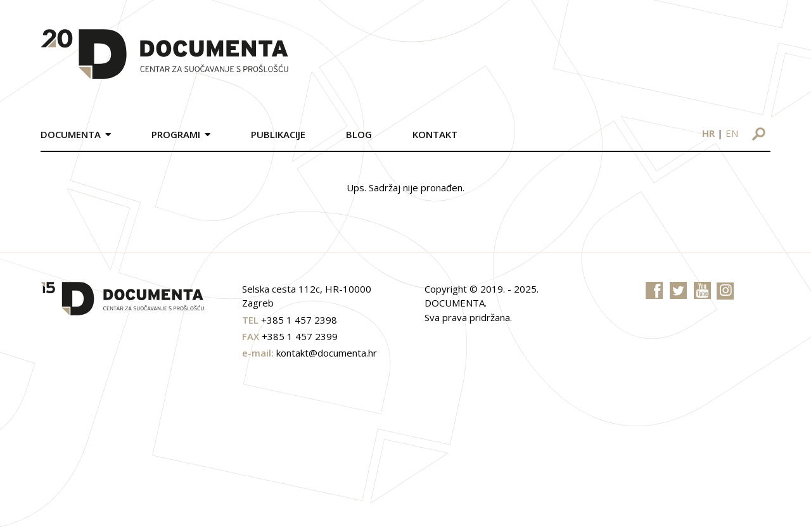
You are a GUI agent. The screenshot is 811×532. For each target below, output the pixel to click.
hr (708, 133)
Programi (176, 134)
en (732, 133)
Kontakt (435, 134)
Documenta (71, 134)
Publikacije (278, 134)
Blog (359, 134)
